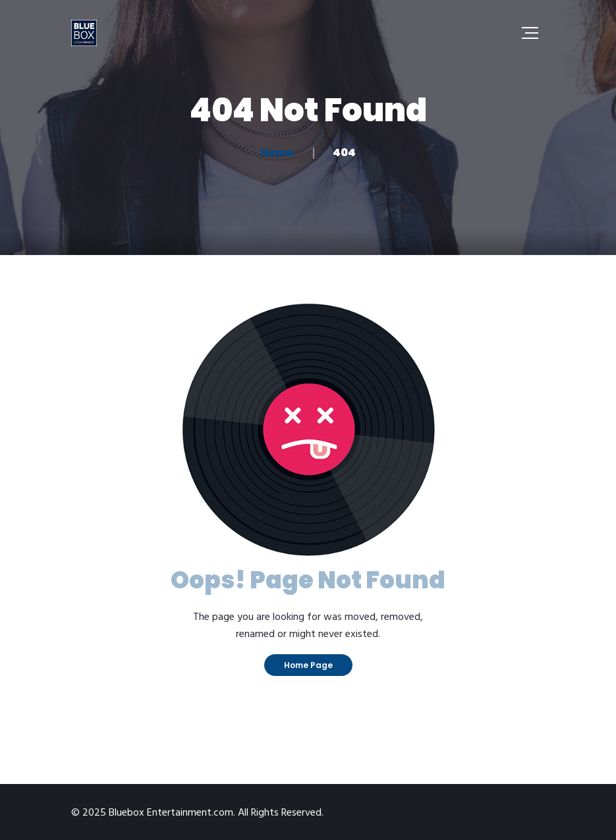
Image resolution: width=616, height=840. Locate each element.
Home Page (308, 665)
